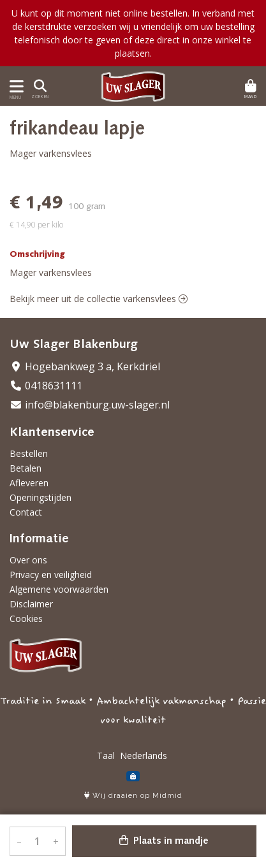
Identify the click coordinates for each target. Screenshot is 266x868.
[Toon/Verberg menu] (14, 86)
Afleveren (29, 483)
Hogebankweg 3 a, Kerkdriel (85, 366)
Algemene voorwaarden (59, 589)
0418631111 (46, 386)
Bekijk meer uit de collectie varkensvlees (99, 299)
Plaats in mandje (164, 841)
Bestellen (29, 453)
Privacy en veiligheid (51, 575)
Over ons (28, 560)
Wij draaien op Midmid (133, 796)
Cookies (26, 618)
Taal (106, 756)
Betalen (26, 468)
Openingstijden (41, 497)
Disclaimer (31, 604)
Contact (26, 512)
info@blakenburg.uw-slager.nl (90, 405)
